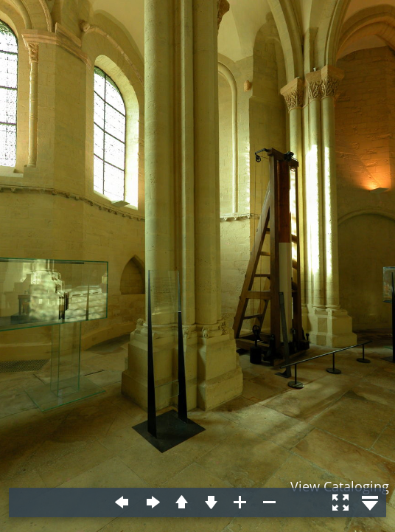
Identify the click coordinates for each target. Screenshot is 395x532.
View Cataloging (340, 486)
